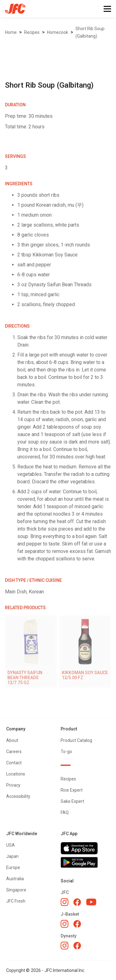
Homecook (58, 32)
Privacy (13, 785)
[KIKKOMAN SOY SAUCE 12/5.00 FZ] (85, 649)
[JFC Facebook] (77, 902)
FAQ (65, 812)
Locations (16, 774)
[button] (107, 9)
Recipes (32, 32)
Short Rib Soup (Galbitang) (90, 32)
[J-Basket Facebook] (77, 924)
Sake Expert (72, 801)
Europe (13, 867)
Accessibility (18, 796)
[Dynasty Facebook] (77, 946)
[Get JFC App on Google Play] (85, 863)
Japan (12, 856)
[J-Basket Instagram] (64, 924)
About (12, 740)
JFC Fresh (16, 901)
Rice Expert (72, 790)
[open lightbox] (58, 50)
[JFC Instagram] (64, 902)
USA (11, 845)
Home (11, 32)
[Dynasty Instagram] (64, 945)
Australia (15, 879)
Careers (14, 752)
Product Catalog (76, 740)
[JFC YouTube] (91, 902)
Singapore (16, 890)
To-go (66, 752)
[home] (13, 9)
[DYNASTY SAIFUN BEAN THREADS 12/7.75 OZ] (31, 651)
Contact (14, 763)
